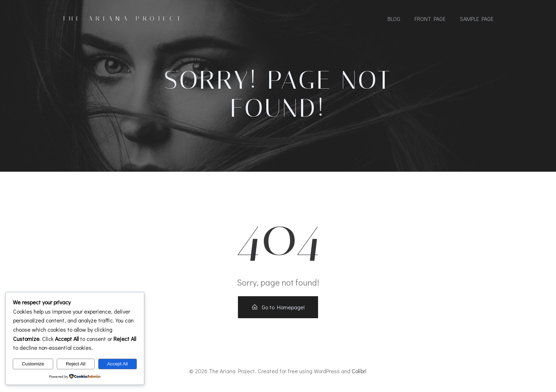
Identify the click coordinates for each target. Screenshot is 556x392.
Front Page (430, 19)
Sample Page (477, 19)
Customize (33, 364)
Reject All (76, 364)
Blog (394, 19)
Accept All (118, 364)
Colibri (359, 371)
